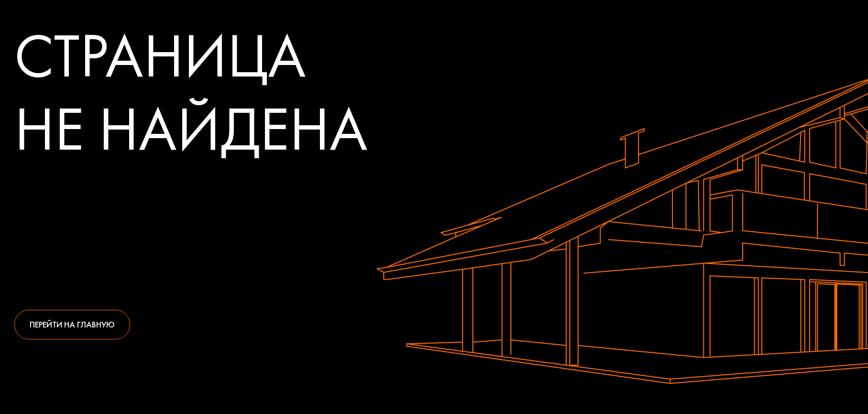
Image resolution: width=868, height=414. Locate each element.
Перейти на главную (72, 324)
